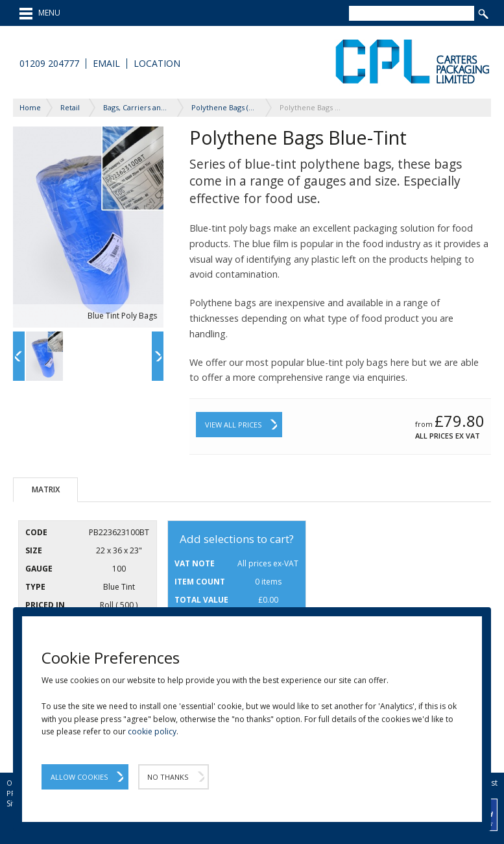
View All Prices (233, 425)
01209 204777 (49, 64)
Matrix (46, 489)
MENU (40, 14)
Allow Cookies (79, 777)
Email (106, 64)
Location (157, 64)
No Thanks (168, 777)
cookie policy (152, 731)
